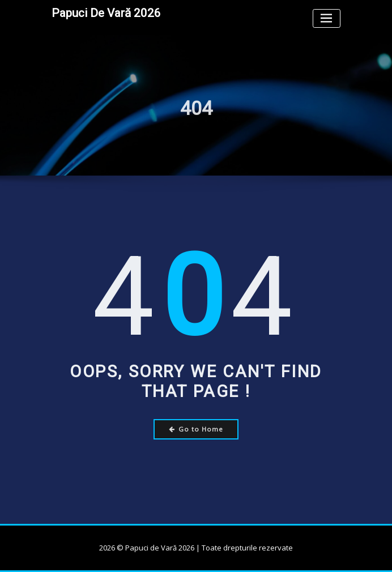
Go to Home (196, 429)
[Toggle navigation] (327, 18)
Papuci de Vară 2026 (106, 13)
